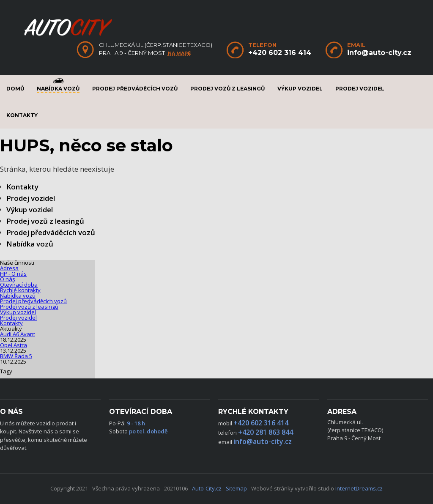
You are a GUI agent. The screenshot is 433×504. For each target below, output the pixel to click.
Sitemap (236, 488)
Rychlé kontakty (20, 290)
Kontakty (22, 115)
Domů (15, 89)
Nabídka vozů (58, 89)
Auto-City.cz (207, 488)
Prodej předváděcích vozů (135, 89)
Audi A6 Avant (18, 334)
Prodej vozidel (360, 89)
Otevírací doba (19, 285)
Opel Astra (14, 345)
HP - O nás (13, 274)
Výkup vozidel (300, 89)
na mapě (179, 53)
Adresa (9, 268)
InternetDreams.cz (359, 488)
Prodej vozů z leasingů (227, 89)
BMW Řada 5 (16, 356)
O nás (8, 279)
